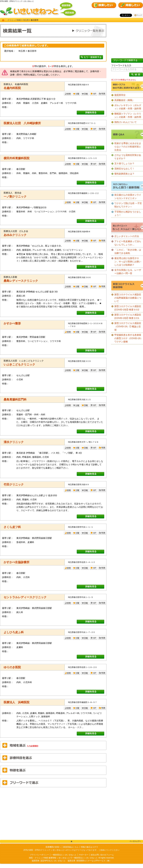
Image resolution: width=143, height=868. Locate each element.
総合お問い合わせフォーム (102, 855)
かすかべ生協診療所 (17, 562)
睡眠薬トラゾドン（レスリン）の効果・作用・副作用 (128, 115)
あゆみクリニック (15, 235)
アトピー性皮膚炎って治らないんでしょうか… (128, 243)
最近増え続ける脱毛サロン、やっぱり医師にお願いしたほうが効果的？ (128, 262)
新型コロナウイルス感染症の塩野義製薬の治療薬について (128, 298)
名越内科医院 (12, 88)
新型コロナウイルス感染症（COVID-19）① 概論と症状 (128, 326)
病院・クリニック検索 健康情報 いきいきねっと (49, 858)
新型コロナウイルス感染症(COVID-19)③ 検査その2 (128, 308)
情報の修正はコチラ (89, 847)
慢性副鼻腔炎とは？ (124, 174)
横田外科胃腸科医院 (17, 158)
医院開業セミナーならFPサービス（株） (94, 861)
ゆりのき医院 (12, 667)
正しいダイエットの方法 (127, 236)
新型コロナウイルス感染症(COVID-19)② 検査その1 (128, 316)
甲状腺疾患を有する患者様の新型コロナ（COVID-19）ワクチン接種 (128, 338)
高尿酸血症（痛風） (124, 100)
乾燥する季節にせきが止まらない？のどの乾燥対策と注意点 (128, 147)
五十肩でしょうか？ (124, 163)
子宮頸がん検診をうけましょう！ (128, 213)
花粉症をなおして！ (124, 169)
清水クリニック (14, 442)
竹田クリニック (14, 485)
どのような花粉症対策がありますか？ (128, 157)
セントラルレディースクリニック (25, 597)
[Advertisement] (53, 813)
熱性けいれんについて (126, 122)
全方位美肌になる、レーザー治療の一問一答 (128, 272)
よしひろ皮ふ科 (14, 632)
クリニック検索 (14, 20)
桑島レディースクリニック (21, 281)
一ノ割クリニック (15, 197)
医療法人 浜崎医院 (17, 702)
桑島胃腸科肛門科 (15, 400)
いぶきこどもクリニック (19, 365)
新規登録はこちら (71, 847)
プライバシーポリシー (39, 855)
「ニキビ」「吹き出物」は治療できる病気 (128, 251)
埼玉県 (26, 20)
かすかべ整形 (12, 323)
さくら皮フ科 (12, 527)
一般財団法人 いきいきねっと (64, 855)
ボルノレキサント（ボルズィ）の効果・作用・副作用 (128, 107)
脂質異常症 (120, 95)
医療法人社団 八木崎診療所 (22, 123)
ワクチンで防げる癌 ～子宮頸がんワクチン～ (128, 205)
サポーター (84, 855)
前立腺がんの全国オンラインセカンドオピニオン (128, 197)
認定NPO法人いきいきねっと (53, 861)
